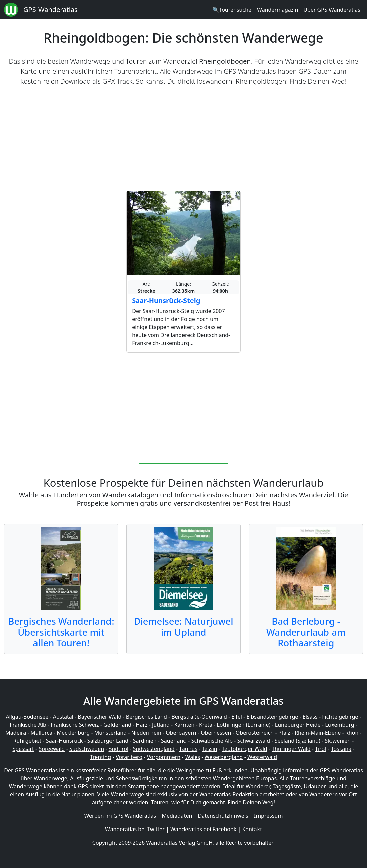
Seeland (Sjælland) (298, 741)
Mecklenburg (73, 733)
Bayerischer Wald (99, 717)
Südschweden (87, 749)
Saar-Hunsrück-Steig (166, 300)
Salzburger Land (108, 741)
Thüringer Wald (291, 749)
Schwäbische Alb (212, 741)
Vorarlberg (129, 757)
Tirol (321, 749)
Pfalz (284, 733)
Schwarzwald (254, 741)
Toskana (341, 749)
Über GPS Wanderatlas (332, 10)
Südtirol (119, 749)
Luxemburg (340, 725)
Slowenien (338, 741)
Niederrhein (146, 733)
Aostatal (63, 717)
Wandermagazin (277, 10)
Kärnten (184, 725)
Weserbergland (224, 757)
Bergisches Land (146, 717)
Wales (193, 757)
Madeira (16, 733)
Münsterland (111, 733)
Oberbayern (181, 733)
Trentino (101, 757)
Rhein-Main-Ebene (318, 733)
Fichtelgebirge (340, 717)
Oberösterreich (255, 733)
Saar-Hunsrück (64, 741)
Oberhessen (216, 733)
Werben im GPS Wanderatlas (120, 816)
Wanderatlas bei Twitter (135, 829)
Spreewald (52, 749)
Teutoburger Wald (244, 749)
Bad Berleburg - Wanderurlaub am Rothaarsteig (306, 632)
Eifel (237, 717)
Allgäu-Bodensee (27, 717)
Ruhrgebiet (27, 741)
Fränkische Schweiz (75, 725)
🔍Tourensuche (232, 10)
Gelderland (117, 725)
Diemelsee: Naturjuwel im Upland (183, 627)
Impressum (269, 816)
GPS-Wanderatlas (51, 10)
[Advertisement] (183, 139)
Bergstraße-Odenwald (199, 717)
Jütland (161, 725)
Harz (142, 725)
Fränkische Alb (28, 725)
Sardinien (145, 741)
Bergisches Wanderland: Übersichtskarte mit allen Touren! (61, 632)
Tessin (210, 749)
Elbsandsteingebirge (272, 717)
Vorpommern (164, 757)
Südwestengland (154, 749)
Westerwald (262, 757)
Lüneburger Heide (298, 725)
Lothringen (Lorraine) (243, 725)
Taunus (188, 749)
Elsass (310, 717)
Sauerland (174, 741)
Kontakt (252, 829)
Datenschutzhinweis (223, 816)
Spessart (23, 749)
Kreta (206, 725)
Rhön (352, 733)
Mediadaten (177, 816)
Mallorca (42, 733)
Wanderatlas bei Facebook (203, 829)
